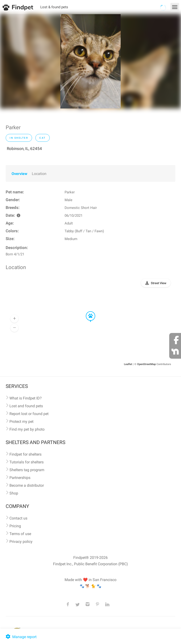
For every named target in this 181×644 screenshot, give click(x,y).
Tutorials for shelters (27, 462)
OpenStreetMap (146, 364)
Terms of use (20, 534)
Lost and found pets (26, 406)
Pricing (15, 526)
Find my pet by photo (27, 429)
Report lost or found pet (29, 414)
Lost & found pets (54, 7)
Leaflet (128, 364)
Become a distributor (27, 485)
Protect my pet (21, 422)
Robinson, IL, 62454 (24, 149)
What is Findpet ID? (26, 398)
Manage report (21, 637)
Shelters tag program (27, 470)
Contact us (18, 518)
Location (39, 174)
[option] (90, 61)
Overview (19, 174)
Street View (159, 283)
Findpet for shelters (25, 454)
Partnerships (20, 478)
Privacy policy (21, 542)
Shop (14, 493)
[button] (87, 312)
